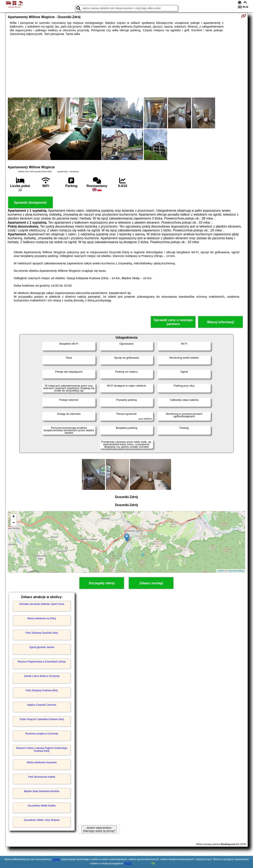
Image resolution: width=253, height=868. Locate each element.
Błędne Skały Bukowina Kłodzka (42, 791)
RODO (128, 863)
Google (56, 859)
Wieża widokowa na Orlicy (42, 618)
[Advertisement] (127, 67)
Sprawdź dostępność (30, 203)
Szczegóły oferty (102, 583)
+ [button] (13, 517)
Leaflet (221, 571)
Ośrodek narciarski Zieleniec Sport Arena (42, 604)
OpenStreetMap (236, 571)
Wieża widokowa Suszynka (42, 762)
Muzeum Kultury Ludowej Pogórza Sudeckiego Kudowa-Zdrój (42, 749)
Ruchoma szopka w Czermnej (42, 734)
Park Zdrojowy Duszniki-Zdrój (42, 633)
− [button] (13, 523)
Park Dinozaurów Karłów (42, 777)
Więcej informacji (221, 322)
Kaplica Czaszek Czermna (42, 705)
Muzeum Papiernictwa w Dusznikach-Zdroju (42, 662)
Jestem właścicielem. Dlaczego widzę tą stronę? (99, 829)
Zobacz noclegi (151, 583)
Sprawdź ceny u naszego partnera (173, 322)
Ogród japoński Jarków (42, 647)
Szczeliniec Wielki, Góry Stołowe (42, 820)
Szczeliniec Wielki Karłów (42, 806)
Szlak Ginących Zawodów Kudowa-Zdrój (42, 719)
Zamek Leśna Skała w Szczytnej (42, 676)
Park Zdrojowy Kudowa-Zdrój (42, 690)
